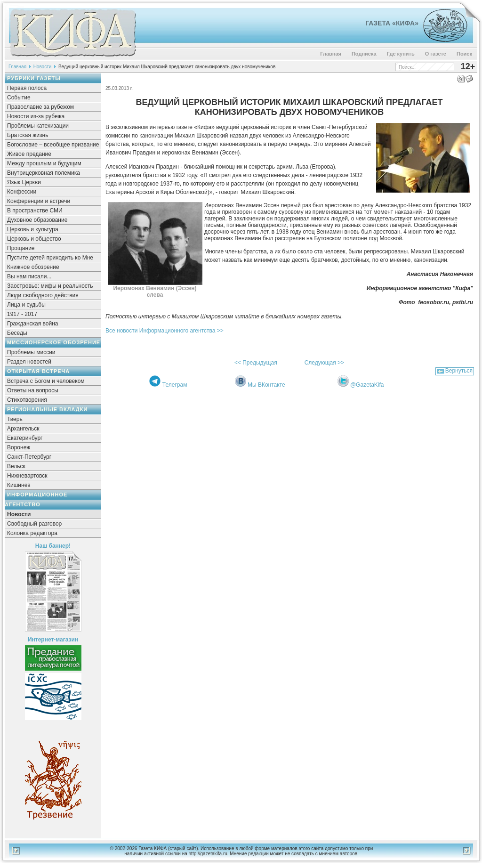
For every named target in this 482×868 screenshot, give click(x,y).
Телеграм (175, 385)
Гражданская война (32, 324)
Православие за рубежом (40, 107)
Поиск (464, 54)
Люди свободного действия (43, 295)
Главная (331, 54)
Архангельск (23, 429)
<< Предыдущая (256, 363)
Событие (19, 97)
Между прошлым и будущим (44, 163)
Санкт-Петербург (29, 457)
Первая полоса (27, 88)
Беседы (17, 333)
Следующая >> (324, 363)
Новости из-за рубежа (36, 116)
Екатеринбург (25, 438)
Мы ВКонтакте (266, 385)
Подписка (364, 54)
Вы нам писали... (29, 276)
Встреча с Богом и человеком (46, 381)
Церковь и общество (34, 239)
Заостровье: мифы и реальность (50, 286)
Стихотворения (27, 400)
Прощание (21, 248)
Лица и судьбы (26, 305)
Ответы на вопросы (33, 390)
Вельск (16, 466)
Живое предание (29, 154)
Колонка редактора (32, 533)
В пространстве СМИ (35, 211)
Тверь (15, 419)
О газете (436, 54)
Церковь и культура (33, 229)
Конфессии (22, 192)
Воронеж (19, 447)
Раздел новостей (29, 362)
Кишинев (19, 485)
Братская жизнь (28, 135)
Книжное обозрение (33, 267)
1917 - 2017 (22, 314)
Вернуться (459, 371)
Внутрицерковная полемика (44, 173)
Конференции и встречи (39, 201)
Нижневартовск (27, 476)
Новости (43, 67)
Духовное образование (37, 220)
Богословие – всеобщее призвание (53, 145)
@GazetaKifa (367, 385)
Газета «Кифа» (392, 23)
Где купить (401, 54)
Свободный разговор (34, 524)
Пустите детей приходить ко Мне (50, 258)
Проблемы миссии (31, 352)
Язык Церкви (24, 182)
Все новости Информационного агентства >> (165, 331)
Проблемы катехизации (38, 126)
